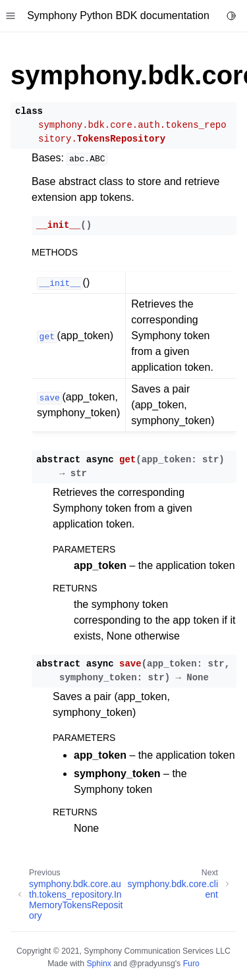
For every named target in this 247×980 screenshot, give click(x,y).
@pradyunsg (152, 964)
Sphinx (98, 964)
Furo (191, 964)
